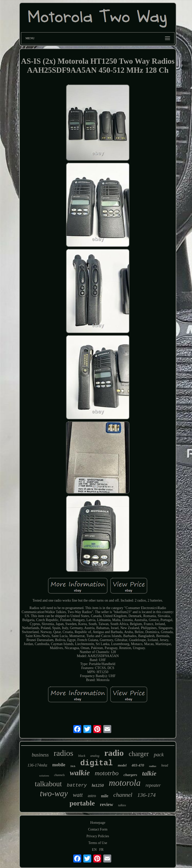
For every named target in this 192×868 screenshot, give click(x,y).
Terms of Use (98, 843)
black (82, 756)
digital (96, 763)
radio (114, 753)
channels (59, 775)
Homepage (98, 823)
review (106, 804)
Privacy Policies (98, 836)
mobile (59, 765)
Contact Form (98, 829)
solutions (44, 776)
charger (139, 754)
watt (78, 795)
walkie (80, 773)
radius (153, 766)
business (40, 755)
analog (95, 756)
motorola (125, 783)
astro (92, 796)
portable (82, 803)
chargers (130, 775)
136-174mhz (37, 765)
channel (123, 795)
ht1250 (98, 785)
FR (101, 850)
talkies (122, 805)
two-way (54, 794)
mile (105, 796)
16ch (73, 766)
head (165, 765)
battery (77, 785)
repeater (153, 785)
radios (63, 753)
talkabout (48, 784)
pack (159, 755)
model (122, 765)
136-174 (146, 795)
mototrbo (107, 773)
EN (94, 850)
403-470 (138, 765)
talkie (149, 773)
